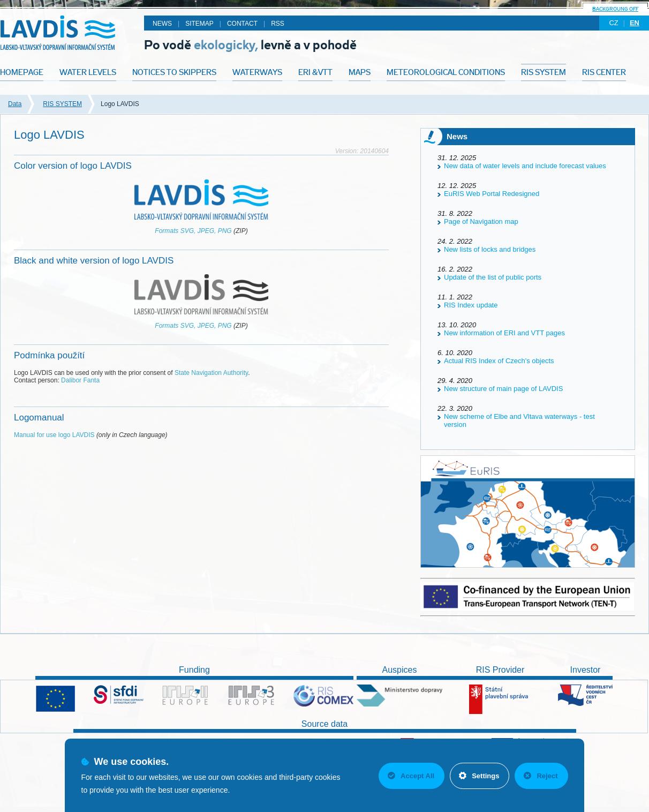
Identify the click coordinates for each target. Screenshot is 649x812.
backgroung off (615, 9)
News (162, 24)
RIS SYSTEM (62, 104)
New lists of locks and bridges (490, 249)
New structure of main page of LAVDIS (503, 389)
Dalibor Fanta (80, 380)
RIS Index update (471, 305)
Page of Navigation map (481, 221)
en (635, 23)
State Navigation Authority (211, 373)
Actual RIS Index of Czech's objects (499, 361)
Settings (479, 776)
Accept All (411, 776)
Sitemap (199, 24)
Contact (242, 24)
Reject (541, 776)
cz (613, 23)
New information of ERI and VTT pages (504, 333)
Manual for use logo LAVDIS (54, 435)
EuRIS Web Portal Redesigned (492, 194)
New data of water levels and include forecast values (525, 166)
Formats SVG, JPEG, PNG (193, 231)
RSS (278, 24)
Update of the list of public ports (493, 277)
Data (15, 104)
